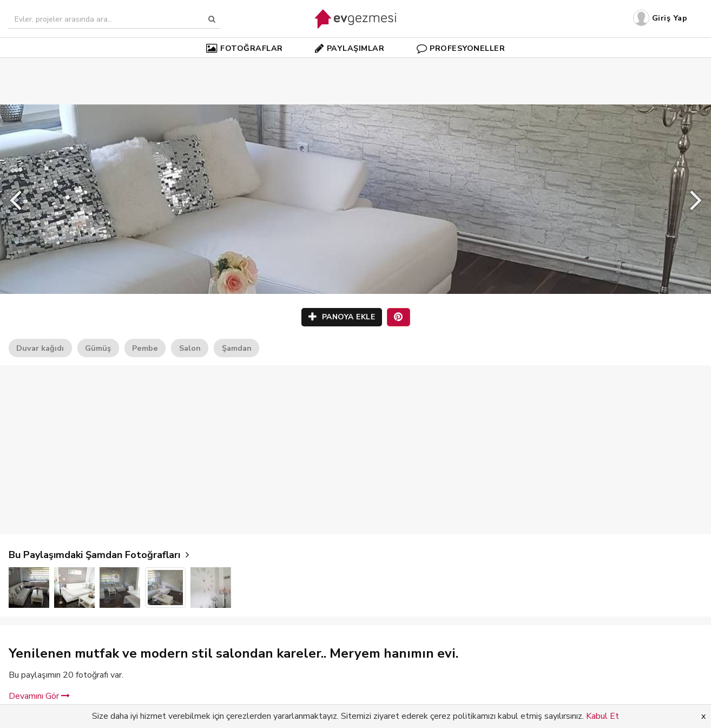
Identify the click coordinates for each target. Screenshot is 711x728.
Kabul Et (603, 716)
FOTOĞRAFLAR (245, 48)
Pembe (145, 348)
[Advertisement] (356, 65)
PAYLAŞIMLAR (350, 48)
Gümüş (98, 348)
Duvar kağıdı (40, 348)
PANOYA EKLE (342, 317)
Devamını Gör (39, 696)
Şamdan (237, 348)
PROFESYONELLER (461, 48)
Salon (190, 348)
